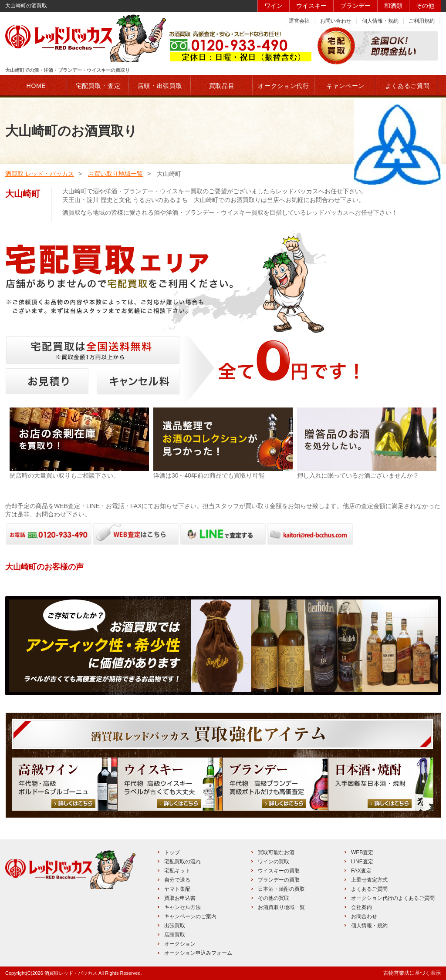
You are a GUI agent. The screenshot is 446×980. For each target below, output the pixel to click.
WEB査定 (362, 852)
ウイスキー (311, 6)
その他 (425, 6)
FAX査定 (361, 871)
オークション (180, 944)
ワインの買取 (274, 862)
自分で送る (177, 880)
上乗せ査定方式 (369, 880)
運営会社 (299, 21)
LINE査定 (362, 862)
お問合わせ (364, 916)
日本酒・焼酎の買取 (281, 889)
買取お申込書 (180, 898)
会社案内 (362, 907)
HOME (36, 86)
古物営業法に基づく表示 (412, 973)
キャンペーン (345, 86)
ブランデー (355, 6)
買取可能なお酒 (276, 852)
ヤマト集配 (177, 889)
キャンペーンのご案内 (190, 916)
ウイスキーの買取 (279, 871)
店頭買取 (175, 935)
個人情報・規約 (380, 21)
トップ (172, 852)
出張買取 (175, 926)
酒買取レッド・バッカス (71, 973)
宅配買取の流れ (182, 862)
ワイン (274, 6)
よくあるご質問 (369, 889)
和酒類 (393, 6)
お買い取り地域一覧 (115, 174)
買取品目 (222, 86)
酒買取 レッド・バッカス (40, 174)
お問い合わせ (336, 21)
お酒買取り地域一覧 (281, 907)
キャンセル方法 (182, 907)
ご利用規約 (422, 21)
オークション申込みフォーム (198, 953)
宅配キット (177, 871)
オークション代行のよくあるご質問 (393, 898)
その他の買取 (274, 898)
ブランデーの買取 (279, 880)
